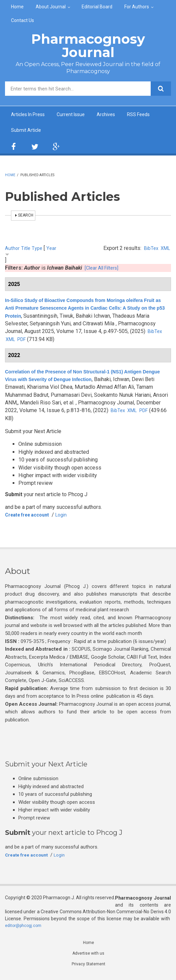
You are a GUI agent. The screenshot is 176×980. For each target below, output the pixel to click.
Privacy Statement (88, 968)
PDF (60, 341)
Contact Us (22, 20)
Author (12, 250)
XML (164, 250)
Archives (116, 115)
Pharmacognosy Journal (88, 46)
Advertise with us (88, 956)
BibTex (149, 250)
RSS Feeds (151, 115)
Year (53, 250)
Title (26, 250)
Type (39, 250)
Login (70, 517)
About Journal (51, 7)
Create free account (31, 517)
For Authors (137, 7)
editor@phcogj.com (25, 927)
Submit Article (27, 132)
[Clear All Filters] (104, 270)
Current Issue (78, 115)
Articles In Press (31, 115)
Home (17, 7)
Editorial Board (97, 7)
